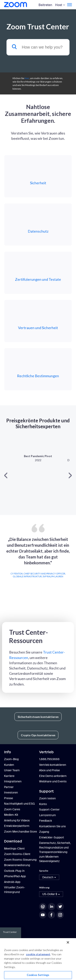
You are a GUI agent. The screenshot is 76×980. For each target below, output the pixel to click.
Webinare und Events (53, 781)
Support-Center (49, 809)
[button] (49, 877)
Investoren (11, 792)
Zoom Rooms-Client (17, 854)
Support (46, 791)
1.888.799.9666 (49, 759)
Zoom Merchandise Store (20, 832)
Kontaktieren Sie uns (52, 826)
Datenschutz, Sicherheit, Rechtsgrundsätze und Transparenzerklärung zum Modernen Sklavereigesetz (55, 852)
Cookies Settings (38, 975)
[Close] (68, 942)
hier (27, 78)
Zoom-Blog (11, 759)
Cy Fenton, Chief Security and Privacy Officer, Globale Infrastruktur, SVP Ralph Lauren (38, 575)
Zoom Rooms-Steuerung (20, 860)
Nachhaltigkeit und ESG (19, 804)
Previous (5, 569)
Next (71, 569)
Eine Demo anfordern (53, 776)
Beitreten (45, 5)
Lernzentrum (48, 815)
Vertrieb (46, 752)
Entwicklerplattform (17, 826)
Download (13, 841)
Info (7, 752)
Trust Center (10, 932)
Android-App (12, 882)
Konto (43, 804)
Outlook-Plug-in (14, 871)
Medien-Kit (11, 815)
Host (59, 5)
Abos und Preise (49, 770)
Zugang (44, 832)
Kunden (9, 765)
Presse (9, 798)
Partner (9, 787)
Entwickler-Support (52, 837)
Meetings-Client (14, 849)
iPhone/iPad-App (15, 876)
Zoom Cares (12, 809)
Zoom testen (47, 798)
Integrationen (13, 781)
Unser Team (12, 770)
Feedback (45, 821)
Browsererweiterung (17, 865)
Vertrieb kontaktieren (53, 765)
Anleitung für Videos (17, 820)
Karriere (9, 776)
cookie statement (38, 954)
